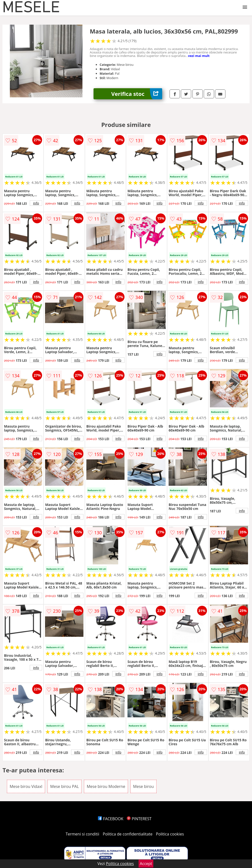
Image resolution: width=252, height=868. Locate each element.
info (36, 203)
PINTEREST (139, 819)
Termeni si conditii (83, 834)
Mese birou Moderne (106, 786)
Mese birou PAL (64, 786)
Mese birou (143, 786)
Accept (146, 864)
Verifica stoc (137, 94)
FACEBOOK (111, 819)
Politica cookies (170, 834)
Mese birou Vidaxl (26, 786)
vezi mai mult (199, 56)
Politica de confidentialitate (128, 834)
